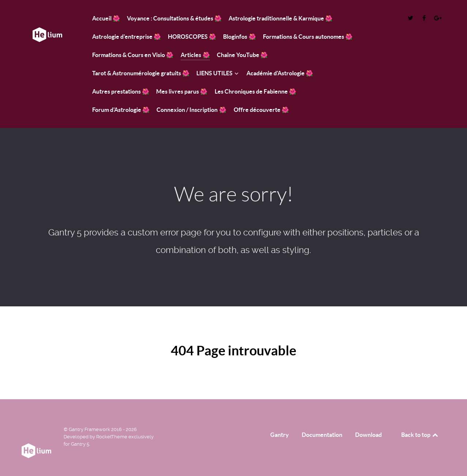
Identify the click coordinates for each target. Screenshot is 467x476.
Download (368, 435)
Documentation (322, 435)
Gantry (280, 435)
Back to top (420, 435)
